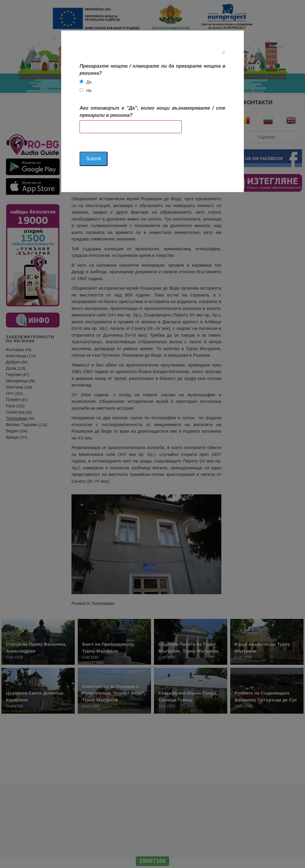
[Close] (224, 52)
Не (89, 91)
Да (89, 82)
